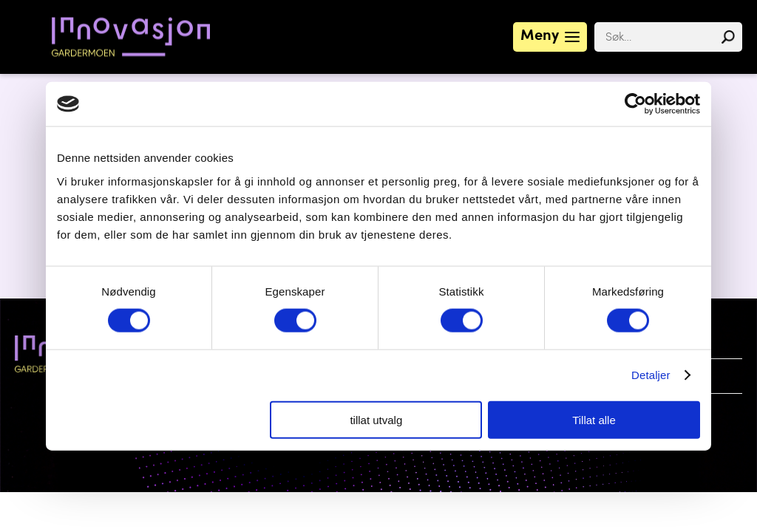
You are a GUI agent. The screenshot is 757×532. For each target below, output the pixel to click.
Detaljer (651, 375)
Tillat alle (594, 419)
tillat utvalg (376, 419)
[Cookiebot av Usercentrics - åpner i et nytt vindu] (635, 104)
